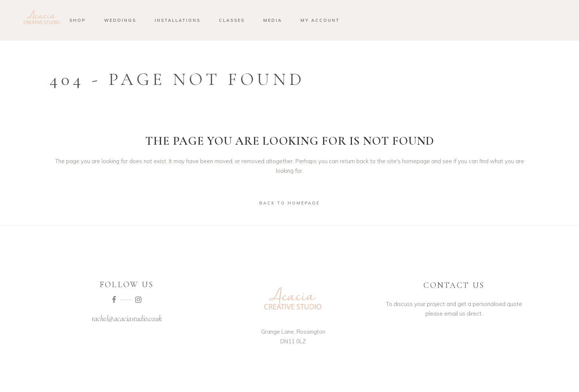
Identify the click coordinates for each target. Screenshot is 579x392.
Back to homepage (289, 203)
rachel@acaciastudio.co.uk (127, 319)
